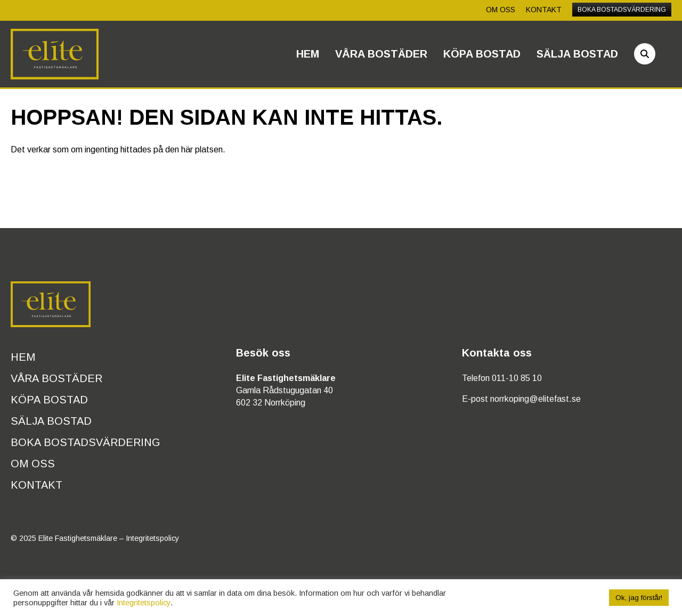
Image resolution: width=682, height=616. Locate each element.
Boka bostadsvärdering (622, 10)
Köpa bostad (482, 54)
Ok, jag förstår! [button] (639, 598)
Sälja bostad (577, 54)
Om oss (501, 10)
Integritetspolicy (152, 538)
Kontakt (544, 10)
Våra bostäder (381, 54)
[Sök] (645, 54)
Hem (308, 54)
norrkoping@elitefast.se (535, 399)
